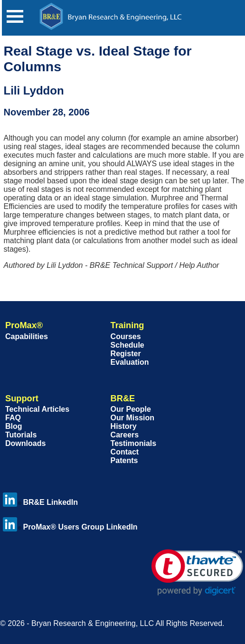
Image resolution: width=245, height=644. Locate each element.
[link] (197, 573)
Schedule (127, 345)
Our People (131, 409)
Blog (14, 426)
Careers (125, 435)
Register (126, 354)
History (124, 426)
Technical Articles (37, 409)
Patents (124, 460)
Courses (126, 336)
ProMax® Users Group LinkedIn (70, 527)
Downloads (25, 443)
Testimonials (134, 443)
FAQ (13, 418)
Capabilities (27, 336)
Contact (125, 452)
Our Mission (132, 418)
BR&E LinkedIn (40, 502)
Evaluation (130, 362)
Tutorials (21, 435)
